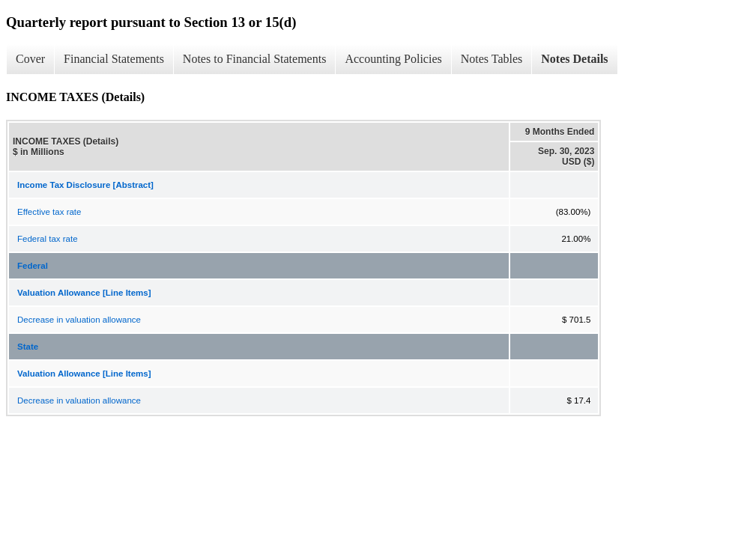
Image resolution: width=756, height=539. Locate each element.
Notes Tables (492, 59)
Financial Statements (114, 59)
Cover (30, 59)
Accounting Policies (393, 59)
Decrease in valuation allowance (79, 320)
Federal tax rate (48, 239)
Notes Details (574, 59)
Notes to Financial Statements (255, 59)
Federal (33, 266)
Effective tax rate (49, 212)
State (28, 347)
